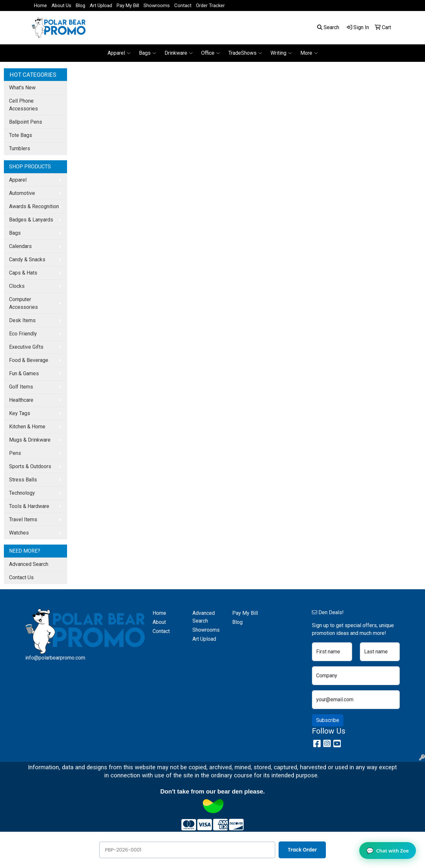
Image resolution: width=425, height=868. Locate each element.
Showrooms (157, 6)
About (159, 622)
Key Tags (20, 413)
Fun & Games (24, 373)
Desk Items (22, 320)
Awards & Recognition (34, 206)
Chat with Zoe (388, 851)
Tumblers (20, 148)
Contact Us (21, 577)
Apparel (119, 53)
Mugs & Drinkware (30, 440)
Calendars (20, 246)
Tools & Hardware (29, 506)
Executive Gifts (26, 347)
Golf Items (21, 387)
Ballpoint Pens (26, 122)
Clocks (17, 286)
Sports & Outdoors (30, 466)
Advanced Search (29, 564)
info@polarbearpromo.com (55, 658)
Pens (15, 453)
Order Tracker (210, 6)
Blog (80, 6)
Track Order (302, 850)
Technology (22, 493)
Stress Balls (23, 480)
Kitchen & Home (27, 427)
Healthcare (21, 400)
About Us (61, 6)
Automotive (22, 193)
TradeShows (245, 53)
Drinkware (179, 53)
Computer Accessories (23, 303)
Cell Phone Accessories (23, 105)
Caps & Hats (23, 273)
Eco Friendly (23, 334)
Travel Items (23, 519)
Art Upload (101, 6)
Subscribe (328, 720)
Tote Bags (21, 135)
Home (40, 6)
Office (211, 53)
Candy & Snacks (27, 259)
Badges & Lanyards (31, 220)
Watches (19, 533)
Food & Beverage (29, 360)
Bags (148, 53)
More (309, 53)
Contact (183, 6)
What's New (22, 88)
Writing (281, 53)
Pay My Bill (128, 6)
